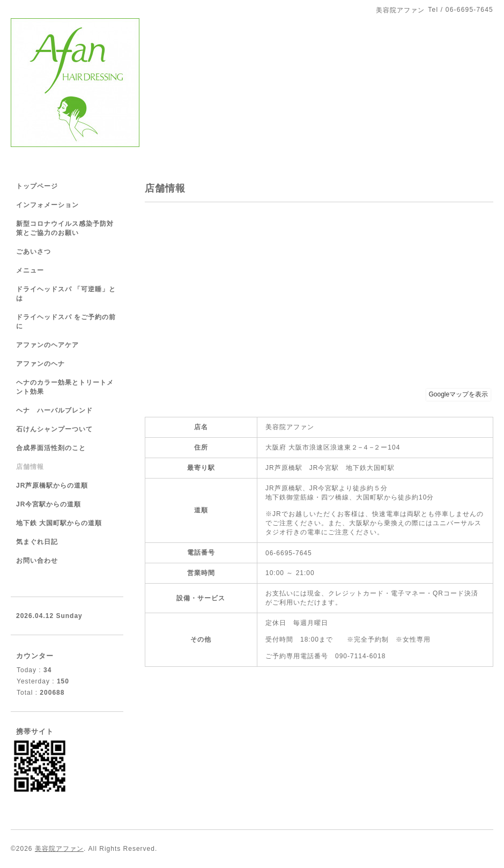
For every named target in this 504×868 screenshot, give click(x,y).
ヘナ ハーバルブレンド (54, 410)
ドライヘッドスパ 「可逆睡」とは (66, 294)
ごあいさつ (34, 252)
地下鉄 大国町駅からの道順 (59, 523)
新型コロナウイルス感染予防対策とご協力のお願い (65, 228)
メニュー (30, 270)
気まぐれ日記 (37, 542)
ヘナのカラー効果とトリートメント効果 (65, 387)
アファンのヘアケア (47, 345)
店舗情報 (30, 467)
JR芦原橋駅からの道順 (52, 486)
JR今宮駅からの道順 (49, 504)
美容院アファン (59, 849)
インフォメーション (47, 205)
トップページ (37, 186)
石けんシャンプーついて (54, 429)
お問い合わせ (37, 561)
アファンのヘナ (40, 364)
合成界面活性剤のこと (51, 448)
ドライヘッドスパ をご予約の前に (66, 322)
